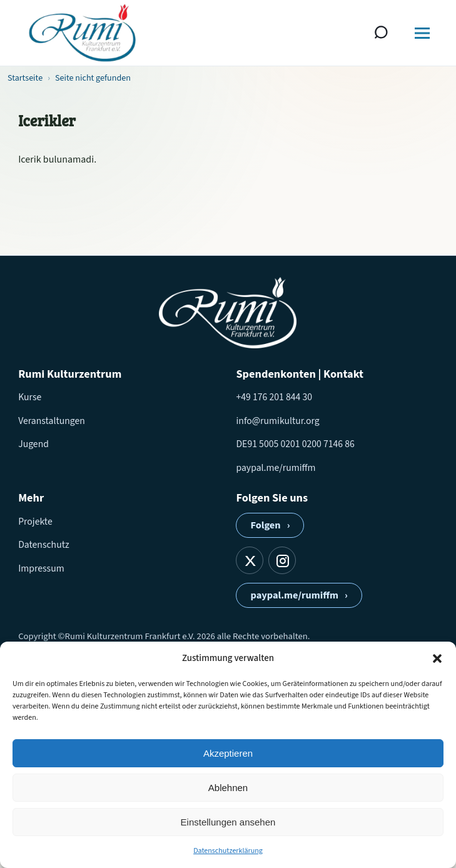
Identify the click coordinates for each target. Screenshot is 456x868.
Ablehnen (228, 788)
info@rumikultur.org (277, 421)
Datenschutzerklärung (228, 851)
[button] (437, 659)
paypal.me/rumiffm (276, 468)
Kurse (30, 397)
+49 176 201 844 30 (274, 397)
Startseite (25, 78)
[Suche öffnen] (382, 33)
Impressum (41, 568)
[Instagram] (282, 560)
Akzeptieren (228, 753)
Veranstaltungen (52, 421)
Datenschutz (43, 545)
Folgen (270, 525)
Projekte (35, 522)
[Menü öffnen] (422, 33)
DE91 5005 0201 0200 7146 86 (295, 444)
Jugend (33, 444)
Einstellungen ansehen (228, 822)
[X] (250, 560)
